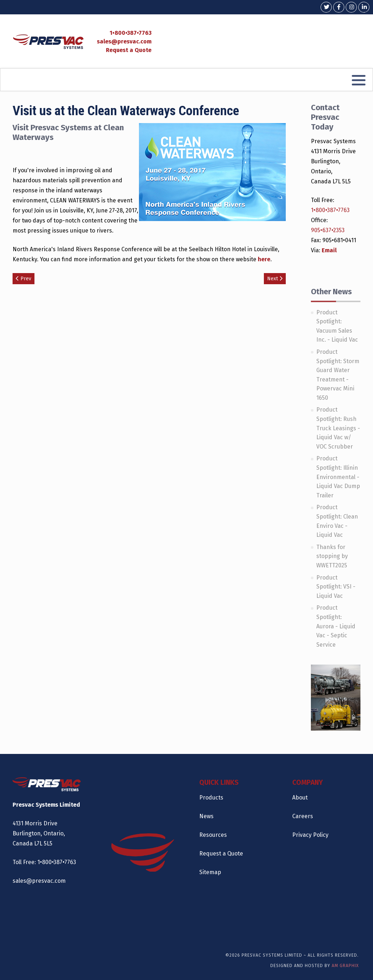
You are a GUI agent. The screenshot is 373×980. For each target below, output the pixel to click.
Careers (303, 816)
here (264, 259)
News (206, 816)
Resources (213, 835)
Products (211, 798)
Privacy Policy (310, 835)
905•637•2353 (328, 230)
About (300, 798)
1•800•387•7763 (130, 33)
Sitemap (210, 872)
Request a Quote (129, 50)
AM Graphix (345, 966)
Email (329, 250)
